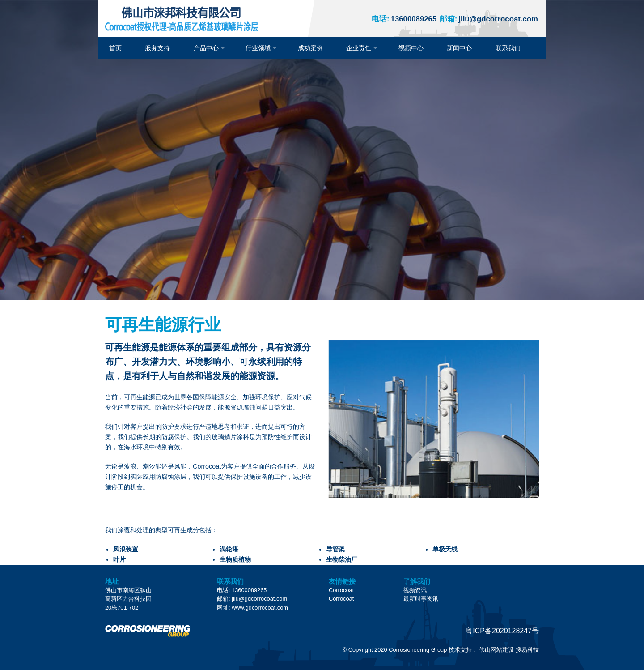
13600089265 (404, 19)
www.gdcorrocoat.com (260, 608)
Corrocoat (341, 590)
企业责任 (359, 48)
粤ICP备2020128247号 (502, 631)
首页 (115, 48)
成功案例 (310, 48)
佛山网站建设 (496, 650)
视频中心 (411, 48)
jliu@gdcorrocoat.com (489, 19)
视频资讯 (415, 590)
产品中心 (206, 48)
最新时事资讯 (421, 599)
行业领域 (258, 48)
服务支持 (157, 48)
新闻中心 (459, 48)
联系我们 (508, 48)
